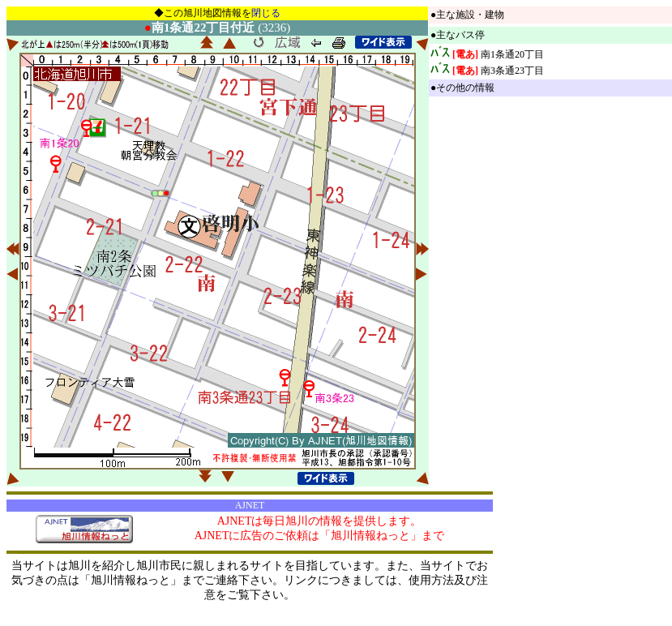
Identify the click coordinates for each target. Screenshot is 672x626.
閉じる (266, 13)
